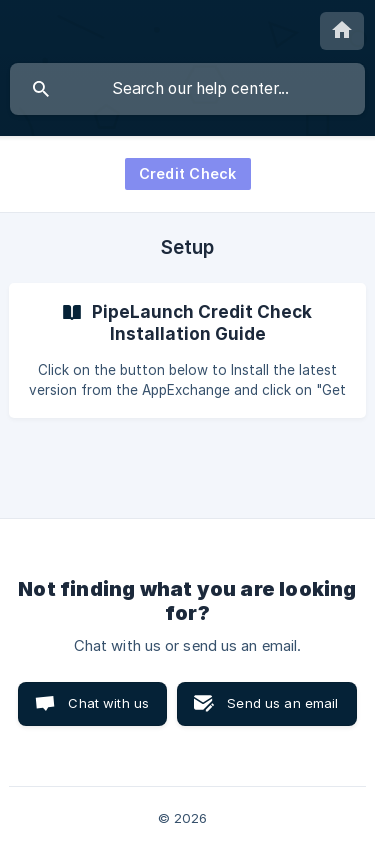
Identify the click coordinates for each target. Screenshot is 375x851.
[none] (342, 31)
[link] (187, 350)
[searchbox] (187, 89)
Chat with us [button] (108, 703)
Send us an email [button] (282, 703)
